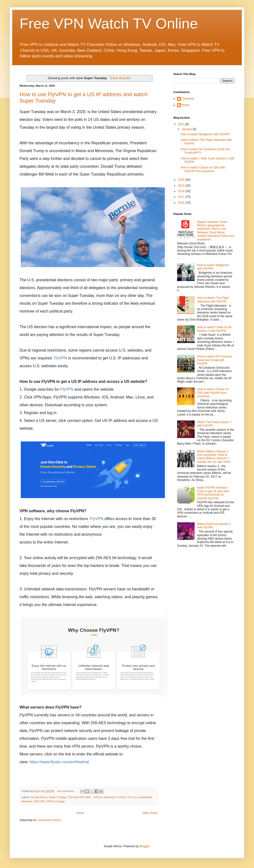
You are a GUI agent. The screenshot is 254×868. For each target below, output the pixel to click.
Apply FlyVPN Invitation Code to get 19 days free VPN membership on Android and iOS (213, 493)
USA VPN (39, 801)
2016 (182, 203)
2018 (182, 191)
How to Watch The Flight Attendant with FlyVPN (213, 300)
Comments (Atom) (49, 820)
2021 (182, 124)
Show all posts (120, 78)
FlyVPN (61, 358)
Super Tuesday (58, 797)
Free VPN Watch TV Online (109, 24)
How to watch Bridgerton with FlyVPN (205, 134)
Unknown (188, 99)
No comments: (66, 791)
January (187, 129)
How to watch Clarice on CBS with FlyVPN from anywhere (203, 169)
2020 (182, 180)
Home (80, 813)
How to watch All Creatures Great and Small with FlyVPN (215, 360)
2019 (182, 186)
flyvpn (186, 105)
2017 (182, 197)
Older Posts (150, 813)
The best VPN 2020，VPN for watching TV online (97, 797)
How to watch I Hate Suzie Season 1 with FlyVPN (214, 329)
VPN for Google (55, 801)
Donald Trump (39, 797)
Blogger (144, 846)
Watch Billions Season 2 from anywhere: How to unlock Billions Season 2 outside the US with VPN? (214, 457)
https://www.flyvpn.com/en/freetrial (59, 762)
